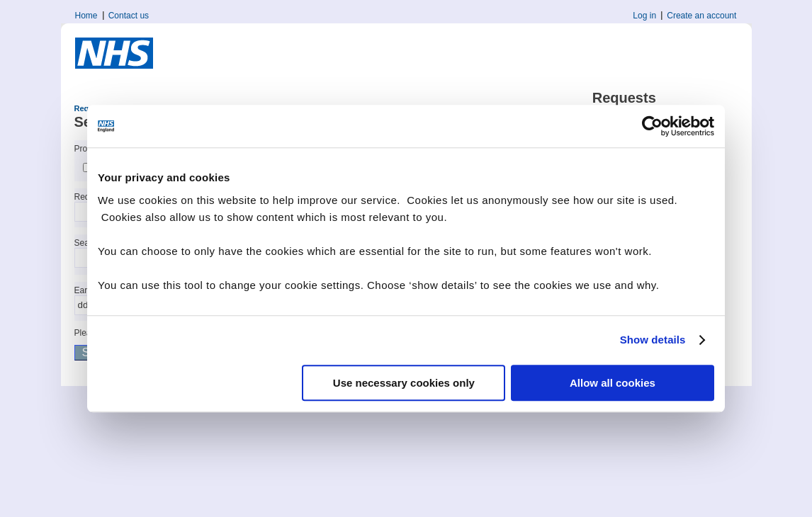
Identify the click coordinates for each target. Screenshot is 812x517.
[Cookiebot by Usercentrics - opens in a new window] (652, 126)
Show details (653, 340)
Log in (644, 16)
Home (86, 16)
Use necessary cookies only (404, 383)
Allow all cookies (613, 383)
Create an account (701, 16)
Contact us (129, 16)
